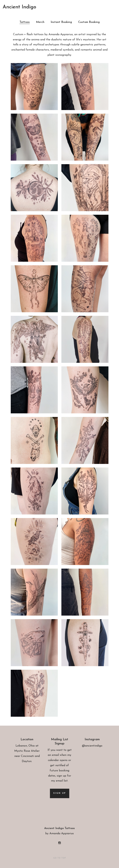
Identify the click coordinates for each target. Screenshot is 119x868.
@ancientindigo (92, 746)
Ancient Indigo (19, 7)
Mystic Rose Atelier (27, 751)
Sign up (60, 793)
